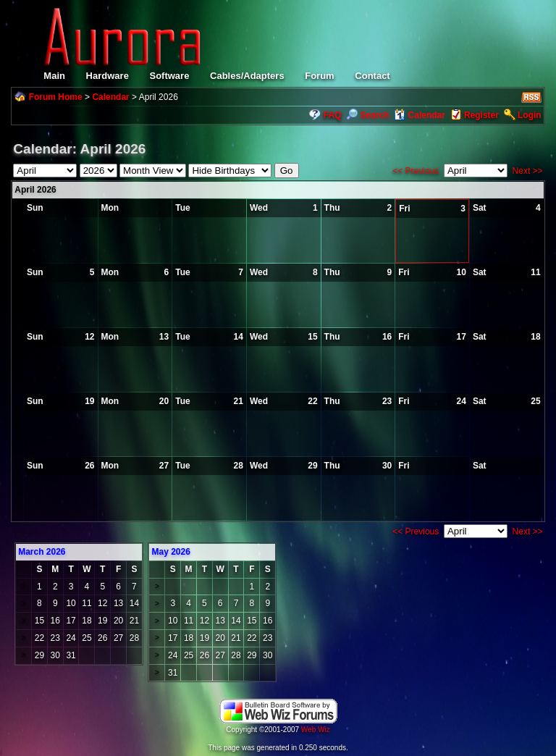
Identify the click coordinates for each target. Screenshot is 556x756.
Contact (372, 76)
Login (530, 115)
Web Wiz (316, 730)
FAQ (333, 115)
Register (481, 115)
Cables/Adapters (247, 76)
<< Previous (416, 171)
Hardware (108, 76)
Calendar (110, 97)
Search (367, 115)
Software (169, 76)
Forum (319, 76)
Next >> (528, 171)
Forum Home (56, 97)
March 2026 (42, 552)
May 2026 (170, 552)
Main (54, 76)
